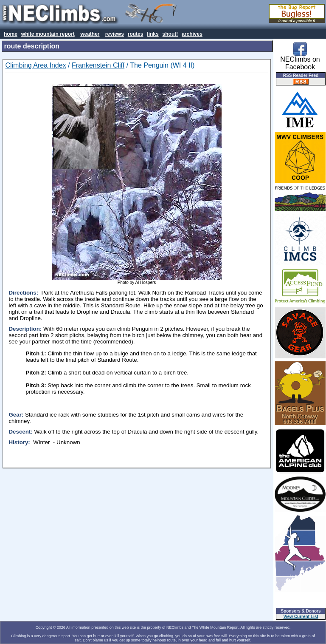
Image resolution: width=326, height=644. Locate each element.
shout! (170, 34)
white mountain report (48, 34)
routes (136, 34)
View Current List (301, 617)
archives (192, 34)
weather (90, 34)
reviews (115, 34)
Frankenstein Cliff (98, 65)
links (153, 34)
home (11, 34)
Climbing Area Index (35, 65)
